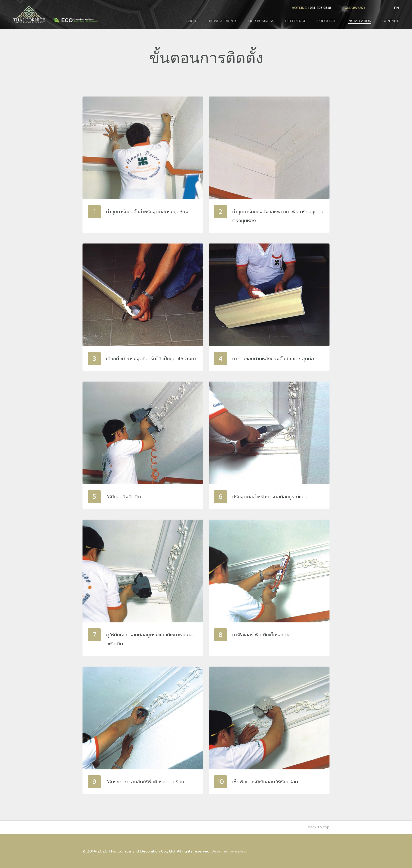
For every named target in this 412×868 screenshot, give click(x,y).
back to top (316, 827)
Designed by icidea (229, 851)
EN (396, 8)
